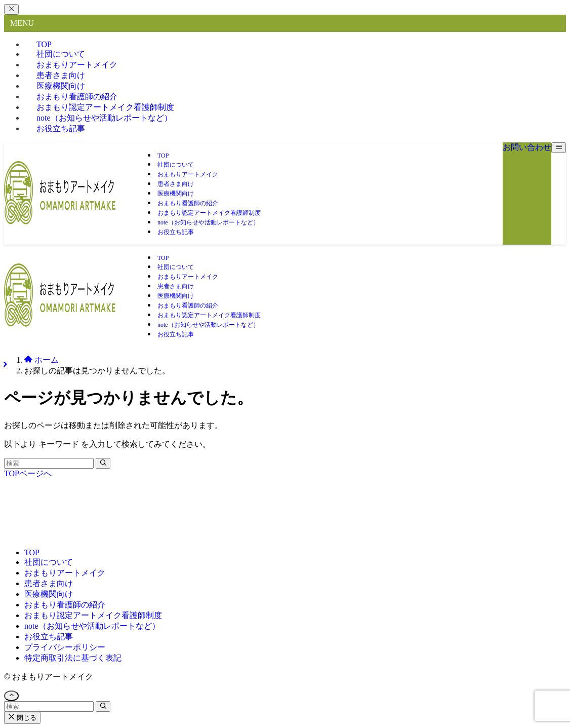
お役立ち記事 (61, 128)
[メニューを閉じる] (11, 9)
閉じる (22, 718)
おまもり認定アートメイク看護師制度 (93, 615)
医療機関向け (49, 594)
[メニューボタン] (559, 148)
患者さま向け (49, 583)
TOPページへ (28, 473)
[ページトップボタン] (11, 696)
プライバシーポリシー (65, 647)
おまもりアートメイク (65, 573)
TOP (32, 552)
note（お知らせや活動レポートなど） (104, 118)
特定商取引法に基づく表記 (73, 658)
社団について (49, 562)
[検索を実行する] (103, 463)
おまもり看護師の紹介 (65, 605)
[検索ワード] (49, 463)
